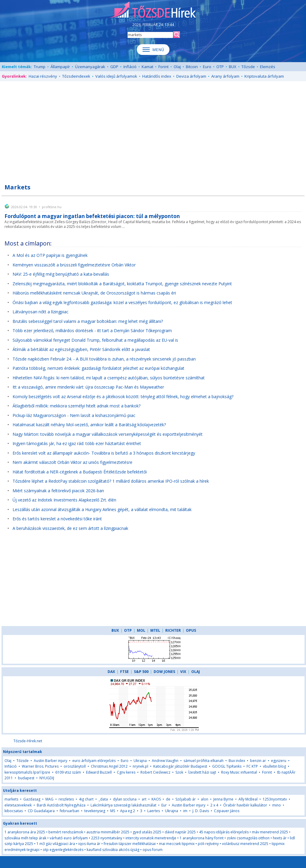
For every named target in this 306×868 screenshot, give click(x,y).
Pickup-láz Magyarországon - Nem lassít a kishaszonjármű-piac (74, 415)
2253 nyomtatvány (107, 838)
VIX (183, 672)
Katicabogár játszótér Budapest (180, 766)
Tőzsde (248, 67)
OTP (220, 67)
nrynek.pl (140, 766)
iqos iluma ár (89, 844)
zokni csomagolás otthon (248, 838)
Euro (207, 67)
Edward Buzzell (99, 772)
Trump (40, 67)
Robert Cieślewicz (155, 772)
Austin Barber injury (51, 761)
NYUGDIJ (47, 778)
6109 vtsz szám (68, 772)
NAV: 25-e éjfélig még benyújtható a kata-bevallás (61, 274)
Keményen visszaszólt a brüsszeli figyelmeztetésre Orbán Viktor (74, 265)
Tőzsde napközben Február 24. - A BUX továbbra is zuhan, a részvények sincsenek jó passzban (104, 359)
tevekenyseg (95, 811)
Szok (179, 772)
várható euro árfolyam (69, 838)
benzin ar (258, 761)
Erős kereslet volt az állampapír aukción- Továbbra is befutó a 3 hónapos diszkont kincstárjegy (104, 453)
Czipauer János (227, 811)
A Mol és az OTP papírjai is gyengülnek (50, 255)
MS (113, 811)
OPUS (191, 630)
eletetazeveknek (18, 805)
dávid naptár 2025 (180, 832)
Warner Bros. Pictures (40, 766)
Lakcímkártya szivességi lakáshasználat (123, 805)
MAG (49, 799)
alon (205, 799)
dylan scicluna (125, 799)
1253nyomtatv (275, 799)
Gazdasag (32, 799)
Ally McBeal (248, 799)
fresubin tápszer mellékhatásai (130, 844)
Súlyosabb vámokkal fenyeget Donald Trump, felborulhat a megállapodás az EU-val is (95, 340)
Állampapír (60, 67)
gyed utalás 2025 (147, 832)
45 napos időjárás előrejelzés (224, 832)
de (168, 799)
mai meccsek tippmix (177, 844)
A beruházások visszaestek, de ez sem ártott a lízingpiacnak (70, 528)
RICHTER (173, 630)
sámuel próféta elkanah (204, 761)
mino (277, 805)
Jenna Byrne (223, 799)
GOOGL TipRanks (227, 766)
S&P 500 (141, 672)
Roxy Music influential (239, 772)
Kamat (147, 67)
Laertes (154, 811)
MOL (141, 630)
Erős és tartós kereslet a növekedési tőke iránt (57, 519)
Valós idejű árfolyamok (116, 76)
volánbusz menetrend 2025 (245, 844)
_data (103, 799)
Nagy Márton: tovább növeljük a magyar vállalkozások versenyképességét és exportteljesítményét (108, 434)
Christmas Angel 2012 (109, 766)
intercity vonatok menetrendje (151, 838)
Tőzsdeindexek (76, 76)
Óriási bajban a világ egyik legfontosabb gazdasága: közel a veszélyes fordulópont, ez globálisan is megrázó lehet (122, 302)
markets (11, 799)
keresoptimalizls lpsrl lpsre (27, 772)
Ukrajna (140, 761)
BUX (233, 67)
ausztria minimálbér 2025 (108, 832)
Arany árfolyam (225, 76)
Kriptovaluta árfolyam (264, 76)
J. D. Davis (201, 811)
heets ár (280, 838)
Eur (165, 805)
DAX (111, 672)
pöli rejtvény (208, 844)
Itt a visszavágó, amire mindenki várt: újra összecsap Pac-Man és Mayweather (88, 387)
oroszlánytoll (75, 766)
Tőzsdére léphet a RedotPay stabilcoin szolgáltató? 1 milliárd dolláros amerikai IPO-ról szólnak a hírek (111, 481)
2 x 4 (214, 805)
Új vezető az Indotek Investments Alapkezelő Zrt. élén (64, 500)
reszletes (66, 799)
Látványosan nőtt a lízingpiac (40, 312)
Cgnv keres (126, 772)
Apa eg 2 (128, 811)
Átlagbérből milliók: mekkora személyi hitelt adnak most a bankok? (76, 406)
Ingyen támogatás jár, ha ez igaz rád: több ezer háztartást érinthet (77, 443)
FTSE (124, 672)
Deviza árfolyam (191, 76)
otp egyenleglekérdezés (63, 850)
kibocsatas (14, 811)
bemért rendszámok (66, 832)
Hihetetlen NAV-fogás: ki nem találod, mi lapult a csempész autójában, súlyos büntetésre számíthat (109, 378)
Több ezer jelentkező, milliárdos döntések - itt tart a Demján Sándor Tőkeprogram (92, 331)
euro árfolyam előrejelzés (94, 761)
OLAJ (196, 672)
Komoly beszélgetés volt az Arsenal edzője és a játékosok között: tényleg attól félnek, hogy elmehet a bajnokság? (123, 397)
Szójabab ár (186, 799)
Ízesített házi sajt (202, 772)
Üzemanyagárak (90, 67)
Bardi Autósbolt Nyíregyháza (61, 805)
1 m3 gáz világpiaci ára (56, 844)
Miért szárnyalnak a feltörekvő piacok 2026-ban (58, 491)
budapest (27, 778)
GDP (114, 67)
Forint (163, 67)
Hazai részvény (43, 76)
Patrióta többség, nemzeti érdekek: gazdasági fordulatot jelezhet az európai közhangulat (98, 368)
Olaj (177, 67)
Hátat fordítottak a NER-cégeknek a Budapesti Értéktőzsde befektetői (80, 472)
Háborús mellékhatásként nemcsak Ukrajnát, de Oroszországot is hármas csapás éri (94, 293)
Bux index (237, 761)
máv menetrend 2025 (270, 832)
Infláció (130, 67)
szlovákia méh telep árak (25, 838)
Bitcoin (192, 67)
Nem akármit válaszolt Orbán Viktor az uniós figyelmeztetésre (72, 462)
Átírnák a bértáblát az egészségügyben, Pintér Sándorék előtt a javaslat (81, 349)
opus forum (153, 850)
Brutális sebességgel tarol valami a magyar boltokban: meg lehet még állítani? (88, 321)
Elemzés (268, 67)
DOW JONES (164, 672)
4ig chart (86, 799)
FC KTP (252, 766)
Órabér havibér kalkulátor (245, 805)
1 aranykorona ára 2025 (25, 832)
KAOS (156, 799)
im (185, 811)
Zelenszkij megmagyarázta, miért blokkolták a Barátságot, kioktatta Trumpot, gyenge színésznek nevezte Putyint (122, 284)
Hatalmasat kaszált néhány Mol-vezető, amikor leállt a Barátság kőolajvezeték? (89, 425)
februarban (69, 811)
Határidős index (157, 76)
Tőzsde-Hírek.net (28, 741)
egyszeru (279, 761)
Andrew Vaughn (165, 761)
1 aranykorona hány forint (202, 838)
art (144, 799)
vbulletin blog (274, 766)
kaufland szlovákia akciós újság (113, 850)
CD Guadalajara (41, 811)
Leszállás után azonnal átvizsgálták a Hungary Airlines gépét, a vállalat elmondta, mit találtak (102, 509)
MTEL (155, 630)
